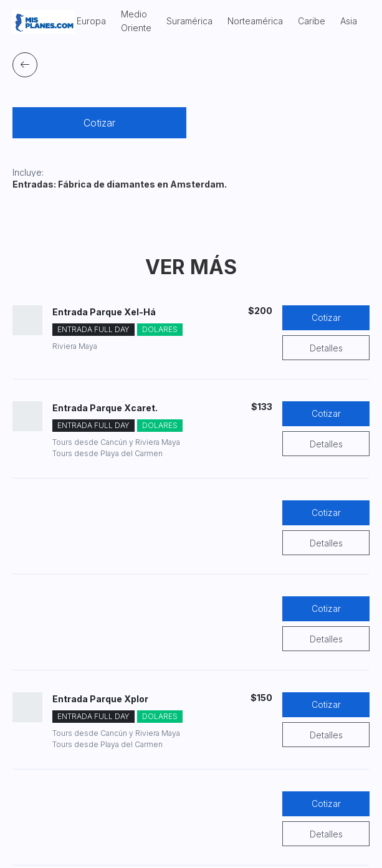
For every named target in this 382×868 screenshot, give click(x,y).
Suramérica (189, 21)
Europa (91, 21)
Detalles (326, 348)
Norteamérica (255, 21)
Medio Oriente (136, 21)
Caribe (312, 21)
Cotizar (99, 123)
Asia (349, 21)
